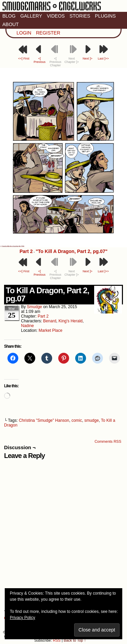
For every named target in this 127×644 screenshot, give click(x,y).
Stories (80, 16)
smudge (34, 307)
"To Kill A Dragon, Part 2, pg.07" (71, 251)
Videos (56, 16)
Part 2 (26, 251)
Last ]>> (103, 59)
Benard (50, 321)
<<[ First (24, 59)
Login (24, 33)
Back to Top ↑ (75, 640)
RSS (57, 640)
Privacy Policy (23, 618)
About (10, 24)
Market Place (50, 330)
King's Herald (71, 321)
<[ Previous (39, 60)
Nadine (27, 326)
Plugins (105, 16)
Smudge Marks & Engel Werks (52, 10)
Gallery (31, 16)
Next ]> (88, 59)
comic (77, 420)
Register (48, 33)
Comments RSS (108, 441)
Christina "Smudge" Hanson (44, 420)
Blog (9, 16)
